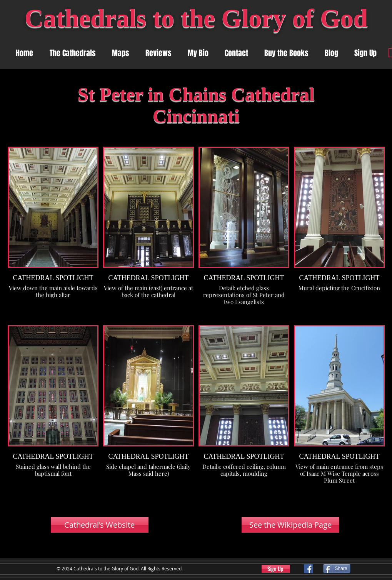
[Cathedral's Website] (100, 525)
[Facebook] (308, 569)
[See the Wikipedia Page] (290, 525)
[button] (121, 53)
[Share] (337, 568)
